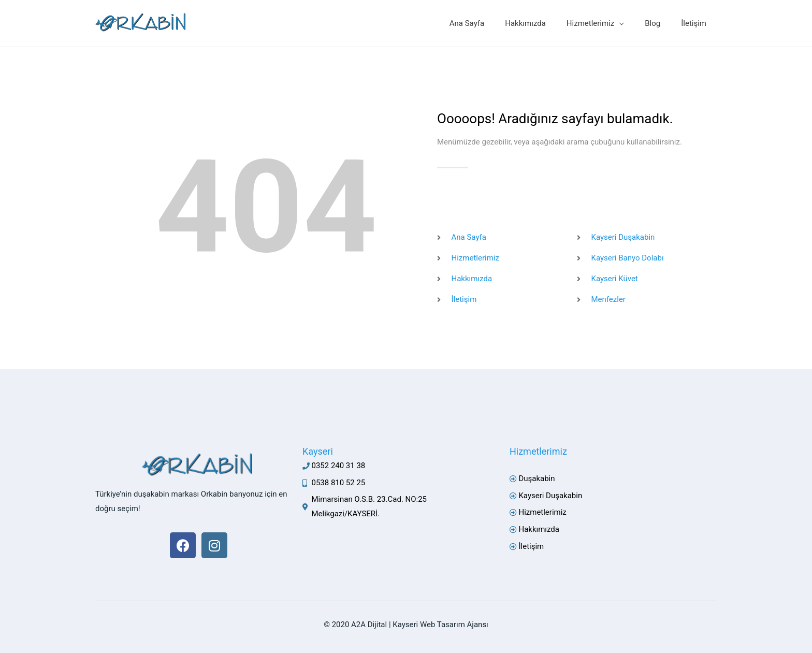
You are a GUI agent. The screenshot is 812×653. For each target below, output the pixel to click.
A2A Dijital (369, 625)
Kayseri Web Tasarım (429, 625)
